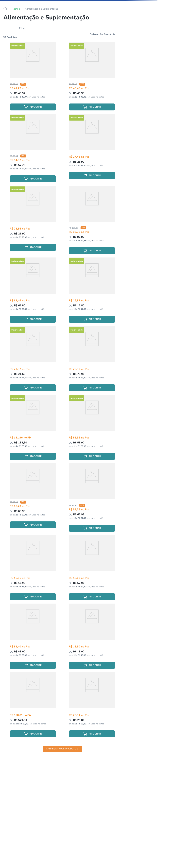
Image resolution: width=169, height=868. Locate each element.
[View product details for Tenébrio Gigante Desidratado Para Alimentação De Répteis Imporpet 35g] (33, 222)
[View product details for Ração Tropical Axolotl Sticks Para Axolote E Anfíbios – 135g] (33, 499)
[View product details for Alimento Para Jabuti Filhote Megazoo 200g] (33, 292)
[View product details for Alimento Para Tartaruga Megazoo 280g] (33, 429)
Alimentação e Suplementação (41, 9)
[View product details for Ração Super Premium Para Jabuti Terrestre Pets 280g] (92, 78)
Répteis (16, 9)
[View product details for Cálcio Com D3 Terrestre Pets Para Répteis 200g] (92, 222)
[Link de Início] (5, 9)
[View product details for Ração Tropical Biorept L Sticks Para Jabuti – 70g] (92, 569)
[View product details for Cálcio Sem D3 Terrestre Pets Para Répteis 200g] (92, 499)
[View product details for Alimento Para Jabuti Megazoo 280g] (92, 360)
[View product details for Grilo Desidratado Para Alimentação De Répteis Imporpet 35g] (92, 150)
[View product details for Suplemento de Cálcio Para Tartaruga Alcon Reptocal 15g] (33, 569)
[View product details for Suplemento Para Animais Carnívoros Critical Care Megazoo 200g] (92, 429)
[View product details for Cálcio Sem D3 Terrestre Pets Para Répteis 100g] (33, 78)
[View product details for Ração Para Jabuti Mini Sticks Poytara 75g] (92, 706)
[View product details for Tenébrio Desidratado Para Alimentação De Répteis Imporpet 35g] (33, 360)
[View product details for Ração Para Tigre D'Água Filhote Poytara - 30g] (92, 638)
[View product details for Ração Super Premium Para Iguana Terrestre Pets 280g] (33, 150)
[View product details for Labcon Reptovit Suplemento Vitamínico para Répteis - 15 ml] (92, 292)
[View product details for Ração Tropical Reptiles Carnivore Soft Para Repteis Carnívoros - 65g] (33, 638)
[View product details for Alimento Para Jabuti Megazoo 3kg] (33, 706)
